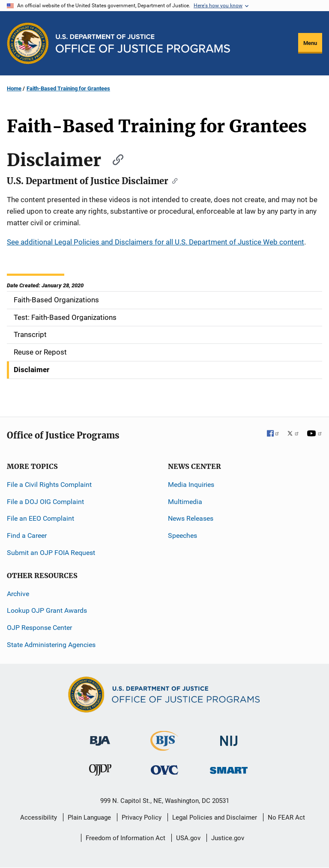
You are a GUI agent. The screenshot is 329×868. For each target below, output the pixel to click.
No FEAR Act (286, 817)
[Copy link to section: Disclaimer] (114, 159)
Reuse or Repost (40, 352)
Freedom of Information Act (126, 838)
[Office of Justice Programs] (28, 43)
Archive (18, 594)
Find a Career (27, 535)
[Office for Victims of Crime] (164, 770)
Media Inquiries (191, 485)
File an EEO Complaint (40, 518)
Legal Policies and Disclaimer (215, 817)
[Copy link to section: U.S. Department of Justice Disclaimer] (173, 180)
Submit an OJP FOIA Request (51, 553)
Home (14, 88)
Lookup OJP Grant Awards (47, 610)
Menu (310, 43)
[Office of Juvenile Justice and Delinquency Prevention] (100, 772)
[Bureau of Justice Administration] (100, 737)
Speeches (182, 535)
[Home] (143, 43)
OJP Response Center (39, 628)
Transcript (30, 334)
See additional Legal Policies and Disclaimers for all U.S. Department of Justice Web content (156, 242)
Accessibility (39, 817)
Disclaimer (31, 370)
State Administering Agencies (51, 645)
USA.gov (188, 838)
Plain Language (89, 817)
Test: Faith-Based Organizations (65, 317)
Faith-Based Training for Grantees (68, 88)
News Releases (191, 518)
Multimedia (185, 502)
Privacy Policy (142, 817)
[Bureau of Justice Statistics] (164, 747)
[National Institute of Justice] (229, 737)
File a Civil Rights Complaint (49, 485)
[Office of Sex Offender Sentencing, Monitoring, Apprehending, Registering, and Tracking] (229, 768)
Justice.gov (228, 838)
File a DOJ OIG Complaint (45, 502)
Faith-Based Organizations (56, 300)
